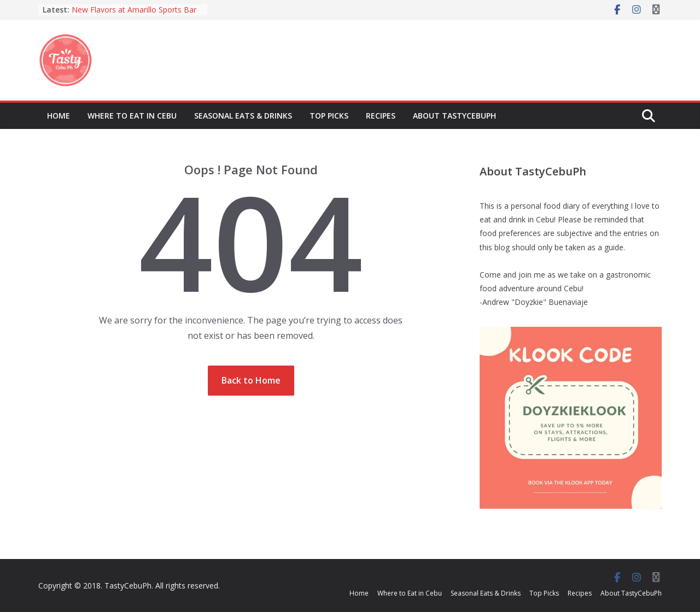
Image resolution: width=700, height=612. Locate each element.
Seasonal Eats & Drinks (243, 116)
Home (59, 116)
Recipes (381, 116)
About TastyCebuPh (454, 116)
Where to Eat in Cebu (132, 116)
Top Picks (329, 116)
